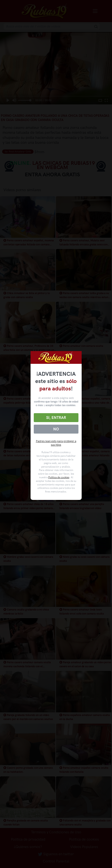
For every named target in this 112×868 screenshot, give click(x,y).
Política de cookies (59, 477)
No (56, 429)
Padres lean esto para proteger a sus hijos (56, 443)
